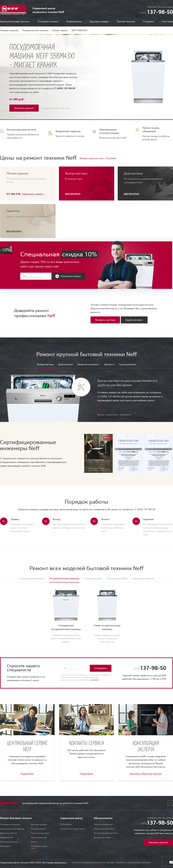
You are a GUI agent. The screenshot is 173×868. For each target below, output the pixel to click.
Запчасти (109, 364)
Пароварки (5, 846)
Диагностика (65, 364)
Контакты (168, 22)
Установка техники (48, 22)
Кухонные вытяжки (40, 833)
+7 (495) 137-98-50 (64, 88)
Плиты (34, 842)
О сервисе (149, 22)
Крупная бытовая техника (15, 22)
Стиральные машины (10, 824)
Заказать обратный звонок (146, 774)
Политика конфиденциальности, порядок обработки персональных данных (111, 862)
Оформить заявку (33, 194)
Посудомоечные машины (12, 829)
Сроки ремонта (127, 364)
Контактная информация (73, 829)
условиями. (95, 680)
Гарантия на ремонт (88, 364)
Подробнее (27, 774)
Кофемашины (74, 22)
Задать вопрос (134, 320)
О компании (66, 824)
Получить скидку (71, 276)
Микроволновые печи (39, 847)
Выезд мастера (45, 364)
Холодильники (38, 829)
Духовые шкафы (99, 22)
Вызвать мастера (105, 320)
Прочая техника (126, 22)
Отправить (101, 668)
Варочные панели (9, 833)
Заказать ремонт (24, 108)
